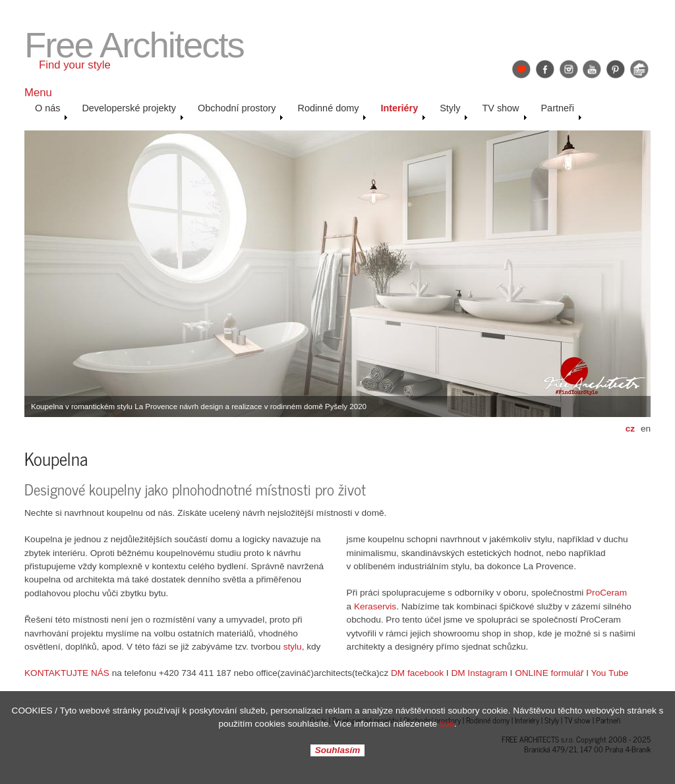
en (646, 429)
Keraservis (375, 606)
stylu (293, 647)
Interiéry (403, 111)
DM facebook (417, 673)
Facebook (545, 69)
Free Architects (134, 45)
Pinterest (616, 69)
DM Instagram (479, 673)
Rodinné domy (332, 111)
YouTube (592, 69)
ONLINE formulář (549, 673)
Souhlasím (338, 751)
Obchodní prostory (241, 111)
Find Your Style (521, 69)
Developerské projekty (133, 111)
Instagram (569, 69)
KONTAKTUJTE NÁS (67, 673)
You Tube (609, 673)
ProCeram (606, 593)
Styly (454, 111)
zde (447, 724)
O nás (51, 111)
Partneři (562, 111)
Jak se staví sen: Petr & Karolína (639, 69)
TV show (504, 111)
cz (630, 429)
